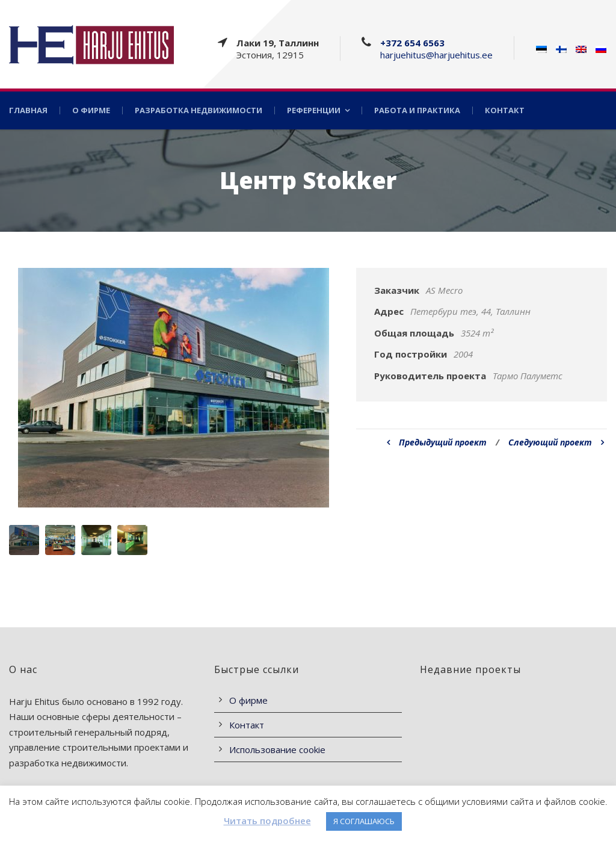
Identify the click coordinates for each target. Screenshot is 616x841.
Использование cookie (277, 749)
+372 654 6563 (412, 43)
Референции (314, 110)
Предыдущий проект (437, 442)
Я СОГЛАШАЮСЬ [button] (364, 821)
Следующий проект (556, 442)
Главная (28, 110)
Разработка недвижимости (199, 110)
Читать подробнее (267, 821)
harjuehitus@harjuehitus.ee (436, 55)
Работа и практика (417, 110)
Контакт (505, 110)
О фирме (91, 110)
